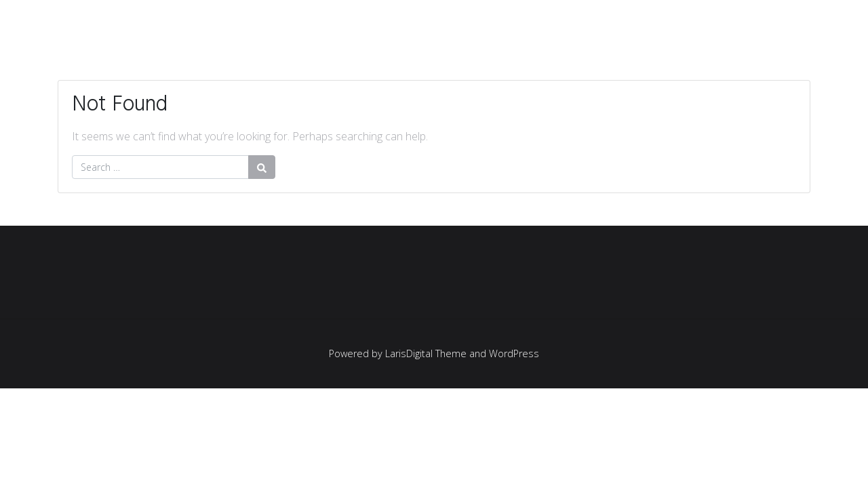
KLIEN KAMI (556, 22)
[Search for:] (160, 167)
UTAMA (467, 22)
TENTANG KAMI (754, 22)
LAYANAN (650, 22)
